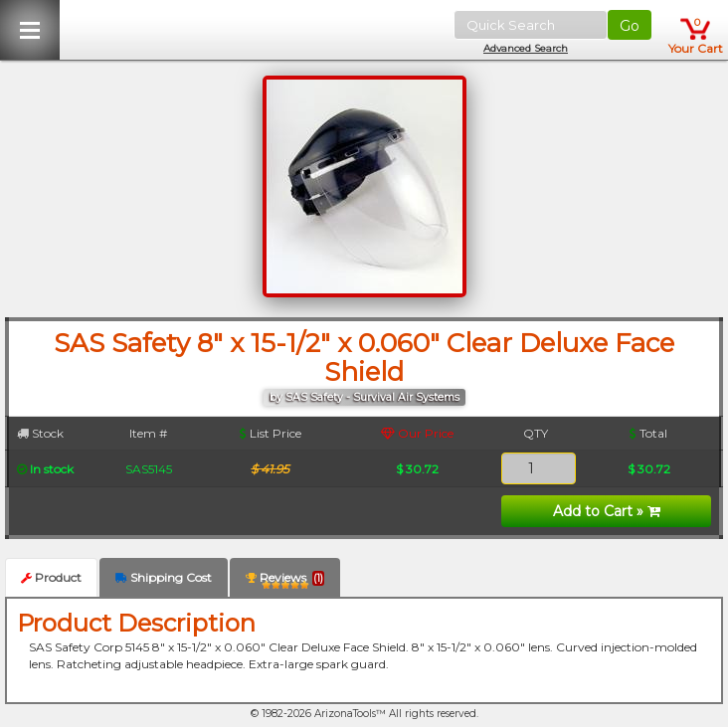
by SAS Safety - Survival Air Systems (364, 397)
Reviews (285, 581)
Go (630, 26)
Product (51, 577)
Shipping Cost (164, 577)
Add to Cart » (607, 511)
